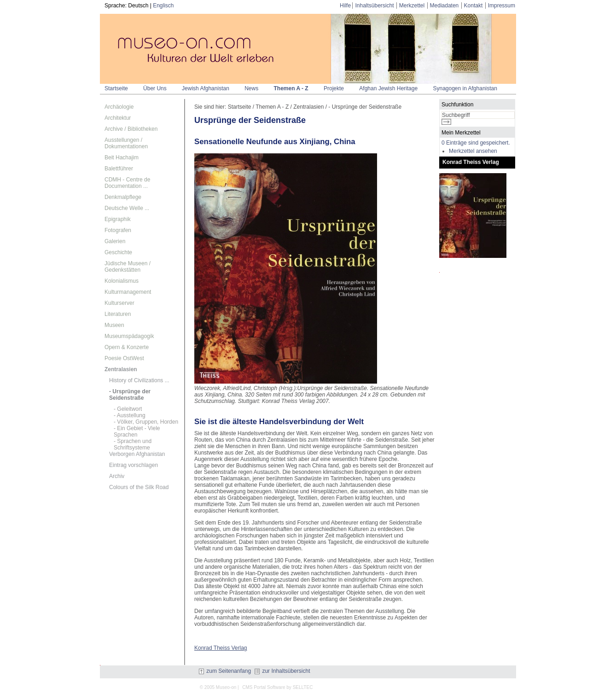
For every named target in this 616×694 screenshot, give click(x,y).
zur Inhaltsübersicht (282, 671)
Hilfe (345, 6)
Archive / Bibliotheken (131, 129)
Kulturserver (119, 303)
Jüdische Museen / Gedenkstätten (128, 267)
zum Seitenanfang (225, 671)
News (251, 88)
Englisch (163, 6)
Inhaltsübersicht (374, 6)
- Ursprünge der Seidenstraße (130, 395)
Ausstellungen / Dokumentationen (126, 143)
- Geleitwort (128, 409)
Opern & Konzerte (127, 347)
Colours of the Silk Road (139, 487)
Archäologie (119, 107)
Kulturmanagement (128, 292)
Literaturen (118, 314)
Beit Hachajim (122, 157)
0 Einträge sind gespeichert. (476, 143)
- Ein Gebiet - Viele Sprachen (137, 432)
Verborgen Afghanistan (137, 454)
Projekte (334, 88)
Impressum (502, 6)
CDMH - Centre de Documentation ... (127, 183)
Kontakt (474, 6)
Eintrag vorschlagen (134, 465)
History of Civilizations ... (139, 380)
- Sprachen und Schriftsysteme (133, 444)
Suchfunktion (457, 105)
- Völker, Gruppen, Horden (146, 422)
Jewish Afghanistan (206, 88)
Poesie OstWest (124, 358)
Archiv (117, 476)
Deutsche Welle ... (127, 208)
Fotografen (118, 230)
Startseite (116, 88)
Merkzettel (412, 6)
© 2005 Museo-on (218, 687)
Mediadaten (445, 6)
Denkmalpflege (123, 197)
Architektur (118, 118)
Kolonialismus (122, 281)
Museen (114, 325)
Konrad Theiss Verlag (221, 648)
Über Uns (155, 88)
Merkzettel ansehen (473, 151)
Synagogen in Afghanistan (465, 88)
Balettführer (119, 169)
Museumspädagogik (129, 336)
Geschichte (118, 252)
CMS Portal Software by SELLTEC (277, 687)
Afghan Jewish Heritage (388, 88)
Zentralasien (121, 369)
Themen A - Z (291, 88)
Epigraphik (118, 219)
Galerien (115, 241)
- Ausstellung (130, 415)
